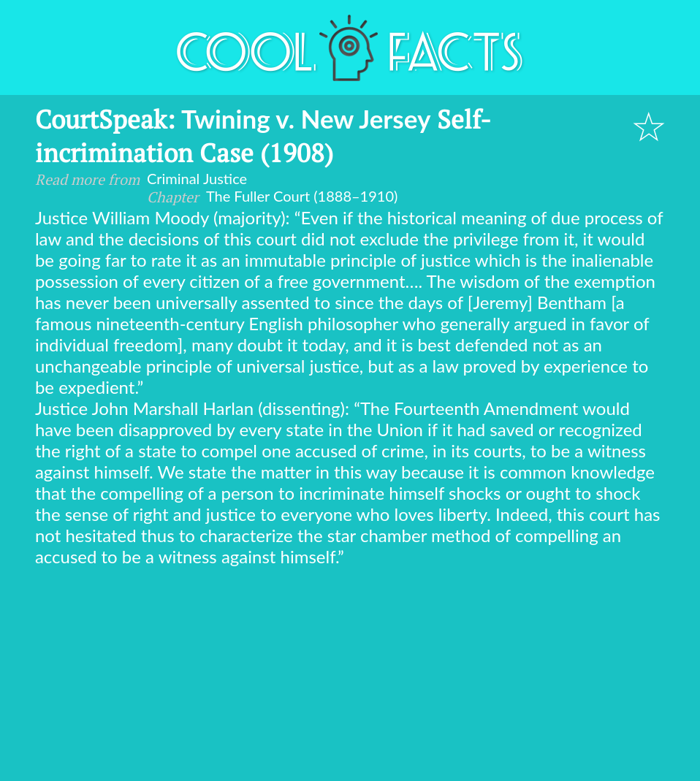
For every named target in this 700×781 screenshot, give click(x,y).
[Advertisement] (350, 677)
